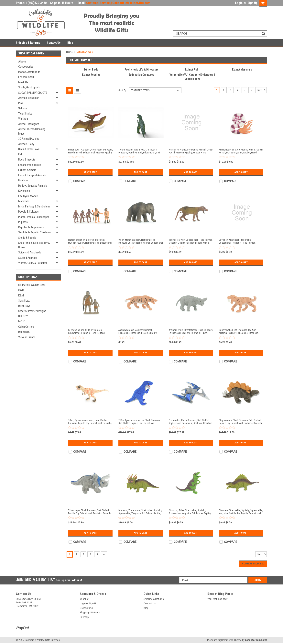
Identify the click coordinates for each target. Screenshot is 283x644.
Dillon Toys (24, 306)
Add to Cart (90, 172)
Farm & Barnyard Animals (32, 175)
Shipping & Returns (28, 43)
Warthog (23, 119)
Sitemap (84, 617)
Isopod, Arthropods (29, 72)
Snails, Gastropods (29, 87)
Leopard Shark (26, 77)
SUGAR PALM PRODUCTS (33, 93)
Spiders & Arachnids (30, 252)
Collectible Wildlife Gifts (32, 285)
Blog (70, 43)
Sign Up (252, 3)
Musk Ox (23, 82)
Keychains (24, 191)
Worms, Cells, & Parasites (33, 263)
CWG (21, 290)
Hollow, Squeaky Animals (33, 186)
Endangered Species (30, 165)
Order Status (87, 608)
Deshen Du (24, 332)
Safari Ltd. (24, 301)
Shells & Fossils (27, 238)
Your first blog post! (218, 599)
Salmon (23, 108)
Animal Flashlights (29, 124)
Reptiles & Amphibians (31, 227)
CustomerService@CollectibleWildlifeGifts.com (118, 3)
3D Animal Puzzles (29, 139)
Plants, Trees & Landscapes (34, 217)
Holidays (23, 180)
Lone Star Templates (256, 640)
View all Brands (27, 337)
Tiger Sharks (25, 114)
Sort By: (123, 90)
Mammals (24, 201)
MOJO (22, 321)
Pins (21, 103)
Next (262, 90)
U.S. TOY (23, 316)
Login (239, 3)
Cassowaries (26, 67)
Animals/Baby (26, 144)
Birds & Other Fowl (29, 149)
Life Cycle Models (28, 196)
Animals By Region (29, 98)
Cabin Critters (26, 327)
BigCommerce (225, 640)
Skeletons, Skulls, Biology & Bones (34, 245)
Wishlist (84, 599)
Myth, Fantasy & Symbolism (34, 206)
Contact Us (54, 43)
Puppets (23, 222)
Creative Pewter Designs (32, 311)
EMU (21, 154)
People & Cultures (28, 212)
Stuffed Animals (27, 258)
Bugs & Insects (27, 160)
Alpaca (22, 61)
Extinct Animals (27, 170)
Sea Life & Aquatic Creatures (35, 232)
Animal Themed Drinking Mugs (32, 131)
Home (69, 52)
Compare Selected (253, 564)
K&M (21, 295)
